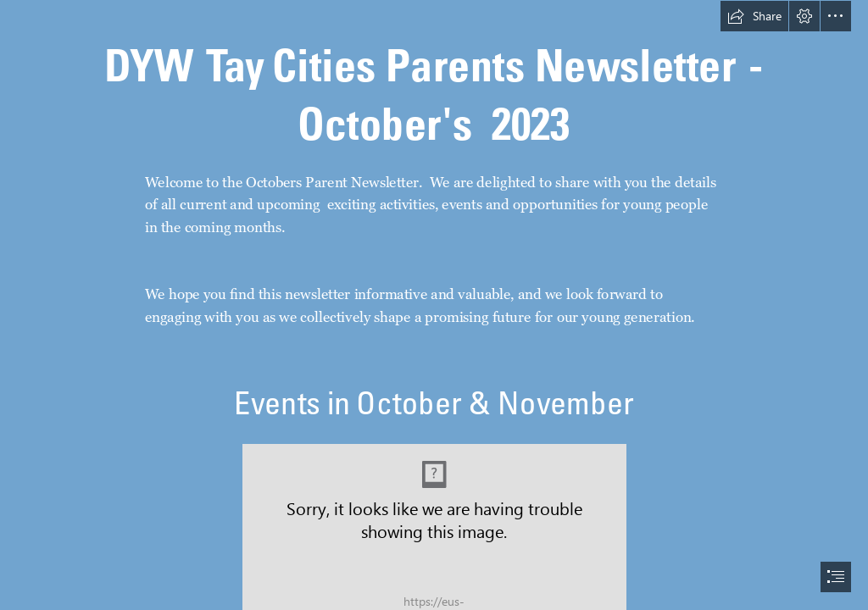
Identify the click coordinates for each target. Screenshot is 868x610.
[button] (754, 16)
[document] (434, 305)
